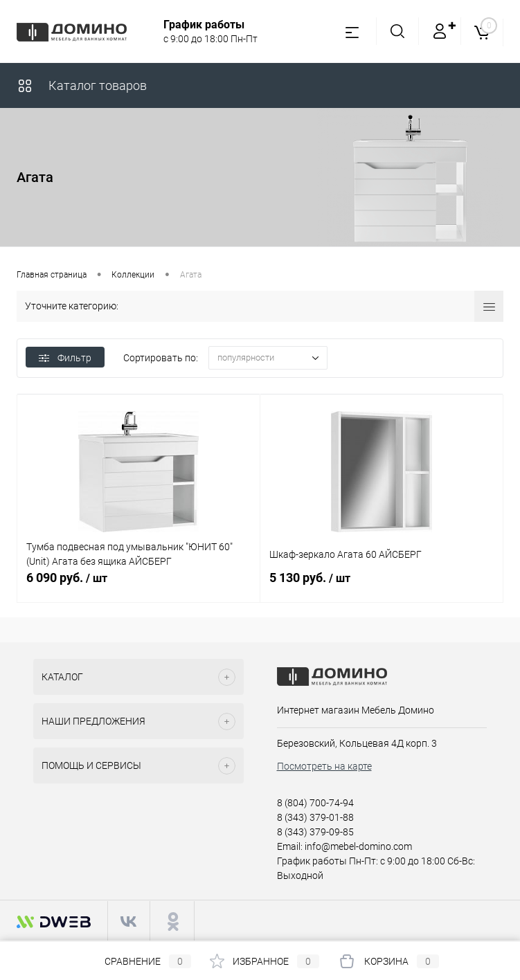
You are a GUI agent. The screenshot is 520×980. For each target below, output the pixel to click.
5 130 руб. (382, 586)
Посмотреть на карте (324, 766)
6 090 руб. (138, 586)
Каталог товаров (82, 85)
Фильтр (65, 358)
